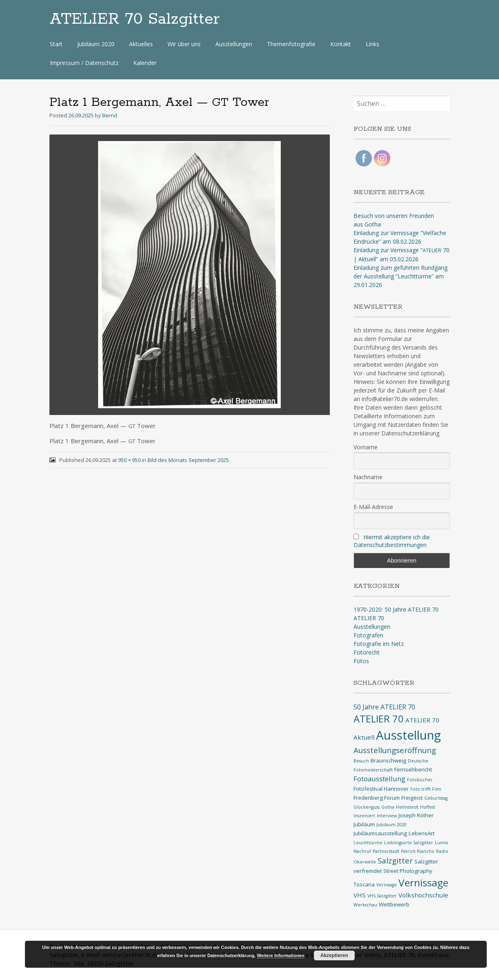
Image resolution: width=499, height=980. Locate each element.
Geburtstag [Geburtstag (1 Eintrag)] (436, 798)
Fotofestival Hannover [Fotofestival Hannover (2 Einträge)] (381, 789)
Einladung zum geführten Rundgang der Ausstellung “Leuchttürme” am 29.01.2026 (401, 276)
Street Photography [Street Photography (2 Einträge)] (408, 871)
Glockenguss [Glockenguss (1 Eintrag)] (367, 807)
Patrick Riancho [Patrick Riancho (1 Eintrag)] (418, 851)
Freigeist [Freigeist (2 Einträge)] (412, 798)
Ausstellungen (234, 44)
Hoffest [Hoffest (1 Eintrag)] (428, 807)
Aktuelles (141, 44)
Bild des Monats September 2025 (188, 460)
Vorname (366, 447)
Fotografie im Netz (379, 644)
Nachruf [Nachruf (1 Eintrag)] (362, 851)
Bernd (110, 115)
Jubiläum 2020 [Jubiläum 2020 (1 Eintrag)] (392, 825)
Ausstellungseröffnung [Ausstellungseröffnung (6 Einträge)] (395, 750)
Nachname (368, 477)
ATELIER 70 (369, 618)
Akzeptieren (334, 955)
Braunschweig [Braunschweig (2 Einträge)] (388, 760)
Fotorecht (367, 652)
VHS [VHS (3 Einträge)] (360, 895)
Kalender (145, 63)
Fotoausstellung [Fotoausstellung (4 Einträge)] (379, 779)
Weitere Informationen (281, 955)
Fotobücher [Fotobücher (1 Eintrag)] (420, 780)
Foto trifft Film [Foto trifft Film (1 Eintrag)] (426, 789)
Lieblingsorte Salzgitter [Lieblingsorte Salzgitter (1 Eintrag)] (409, 843)
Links (373, 44)
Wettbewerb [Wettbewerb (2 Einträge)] (394, 904)
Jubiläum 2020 (96, 44)
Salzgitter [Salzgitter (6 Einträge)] (395, 861)
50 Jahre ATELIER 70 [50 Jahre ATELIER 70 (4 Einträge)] (384, 707)
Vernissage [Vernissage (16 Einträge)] (423, 882)
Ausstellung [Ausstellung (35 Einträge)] (408, 735)
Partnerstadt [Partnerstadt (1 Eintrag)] (386, 851)
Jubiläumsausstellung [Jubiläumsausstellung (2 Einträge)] (380, 833)
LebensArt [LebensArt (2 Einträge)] (422, 833)
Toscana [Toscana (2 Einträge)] (364, 884)
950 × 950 (129, 460)
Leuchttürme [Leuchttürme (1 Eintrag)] (368, 843)
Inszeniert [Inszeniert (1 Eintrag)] (364, 816)
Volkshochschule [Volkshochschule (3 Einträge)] (423, 895)
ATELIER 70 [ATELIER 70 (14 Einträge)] (379, 719)
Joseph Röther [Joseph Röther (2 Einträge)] (416, 815)
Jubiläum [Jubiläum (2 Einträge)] (364, 824)
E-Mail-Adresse (373, 507)
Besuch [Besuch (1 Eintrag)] (361, 761)
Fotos (361, 661)
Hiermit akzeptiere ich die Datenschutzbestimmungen (392, 541)
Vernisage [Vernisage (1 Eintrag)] (387, 885)
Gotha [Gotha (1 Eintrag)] (388, 807)
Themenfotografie (291, 44)
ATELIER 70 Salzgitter (135, 19)
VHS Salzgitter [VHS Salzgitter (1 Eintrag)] (382, 896)
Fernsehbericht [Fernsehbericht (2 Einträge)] (413, 769)
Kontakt (341, 44)
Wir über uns (184, 44)
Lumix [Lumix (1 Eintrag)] (442, 843)
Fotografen (368, 635)
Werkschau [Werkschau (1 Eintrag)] (365, 905)
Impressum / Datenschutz (84, 63)
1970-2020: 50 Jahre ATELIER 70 (396, 609)
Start (56, 44)
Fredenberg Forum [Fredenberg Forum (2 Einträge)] (377, 798)
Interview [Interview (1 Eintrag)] (387, 816)
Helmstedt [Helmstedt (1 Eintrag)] (407, 807)
